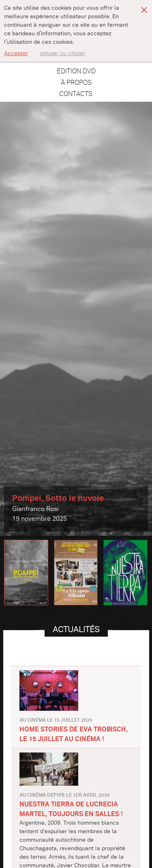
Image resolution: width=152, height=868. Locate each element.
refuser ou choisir (62, 53)
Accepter (16, 53)
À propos (76, 83)
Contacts (76, 94)
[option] (76, 319)
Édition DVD (76, 71)
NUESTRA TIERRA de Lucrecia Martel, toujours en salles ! (71, 809)
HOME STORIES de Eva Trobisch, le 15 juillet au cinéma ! (74, 734)
